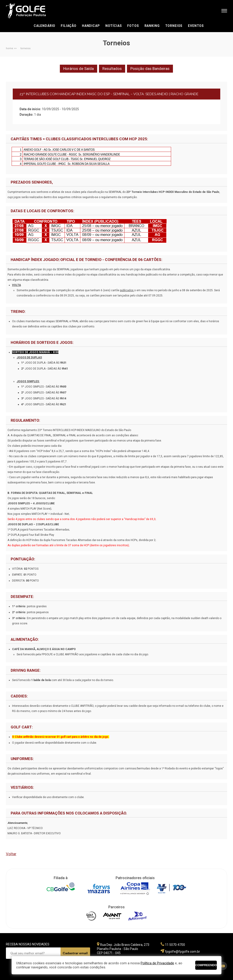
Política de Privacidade (157, 963)
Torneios (174, 26)
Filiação (69, 26)
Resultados (112, 69)
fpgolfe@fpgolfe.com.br (182, 952)
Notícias (114, 26)
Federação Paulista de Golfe (30, 11)
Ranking (152, 26)
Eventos (196, 26)
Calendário (44, 26)
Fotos (133, 26)
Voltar (11, 854)
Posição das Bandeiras (150, 69)
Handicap (91, 26)
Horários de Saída (79, 69)
